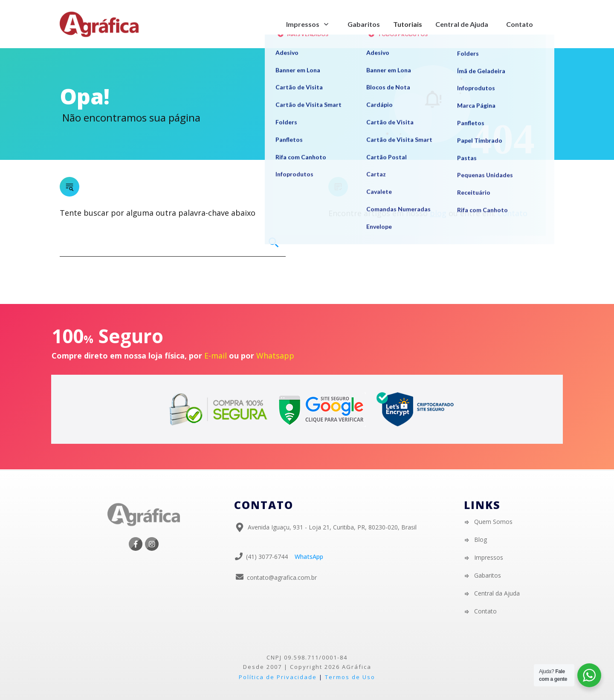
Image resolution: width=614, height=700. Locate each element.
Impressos (489, 557)
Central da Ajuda (497, 593)
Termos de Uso (350, 677)
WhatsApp (309, 557)
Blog (481, 539)
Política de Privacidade (278, 677)
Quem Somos (493, 522)
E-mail (216, 356)
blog (438, 213)
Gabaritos (488, 575)
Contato (513, 213)
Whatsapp (275, 356)
